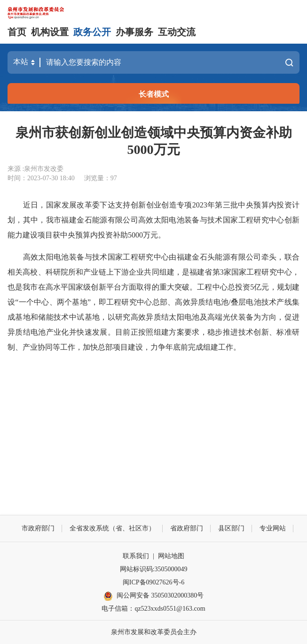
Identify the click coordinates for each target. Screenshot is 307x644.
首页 (17, 32)
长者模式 (154, 94)
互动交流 (177, 32)
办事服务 (134, 32)
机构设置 (50, 32)
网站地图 (171, 556)
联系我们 (136, 556)
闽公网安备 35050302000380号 (154, 596)
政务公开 (92, 32)
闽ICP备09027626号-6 (153, 582)
